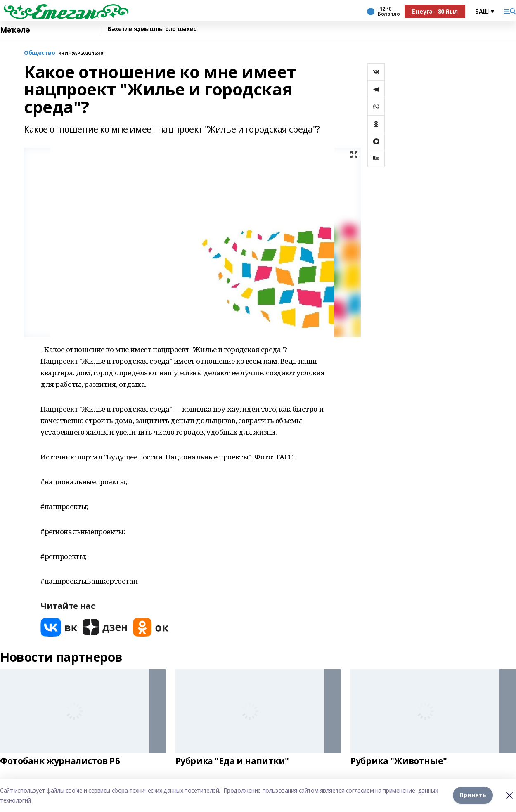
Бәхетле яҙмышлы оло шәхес (152, 29)
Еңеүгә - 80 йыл (435, 11)
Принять (473, 795)
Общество (40, 53)
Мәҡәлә (15, 30)
